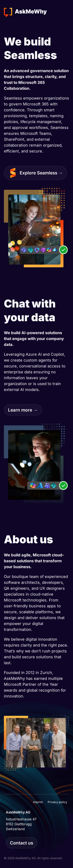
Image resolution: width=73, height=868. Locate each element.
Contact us (22, 843)
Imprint (38, 802)
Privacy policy (57, 802)
